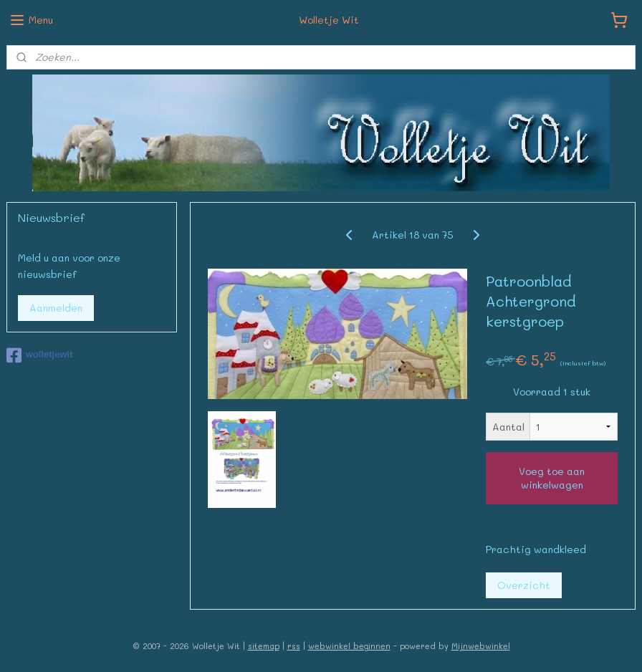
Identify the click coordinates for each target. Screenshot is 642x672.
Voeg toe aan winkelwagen (552, 478)
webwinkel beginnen (349, 646)
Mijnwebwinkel (481, 646)
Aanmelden (56, 308)
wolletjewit (40, 355)
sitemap (264, 646)
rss (294, 646)
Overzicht (524, 584)
